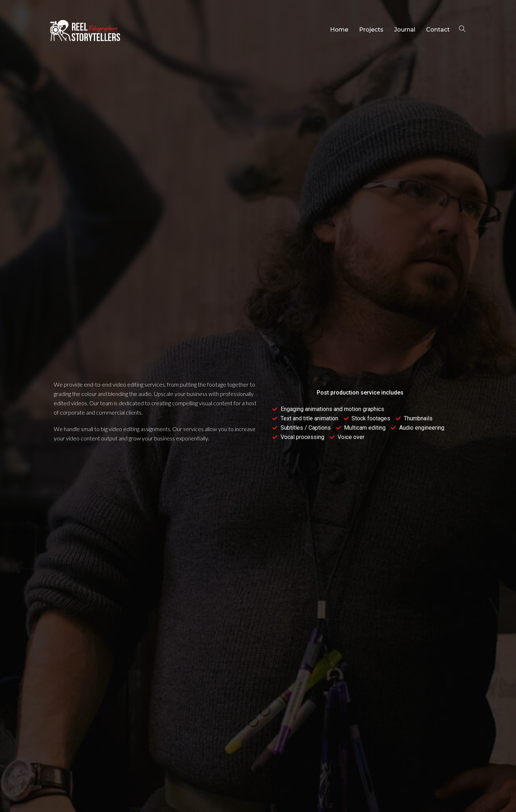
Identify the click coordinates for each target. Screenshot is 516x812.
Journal (405, 30)
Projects (371, 30)
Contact (438, 30)
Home (339, 30)
